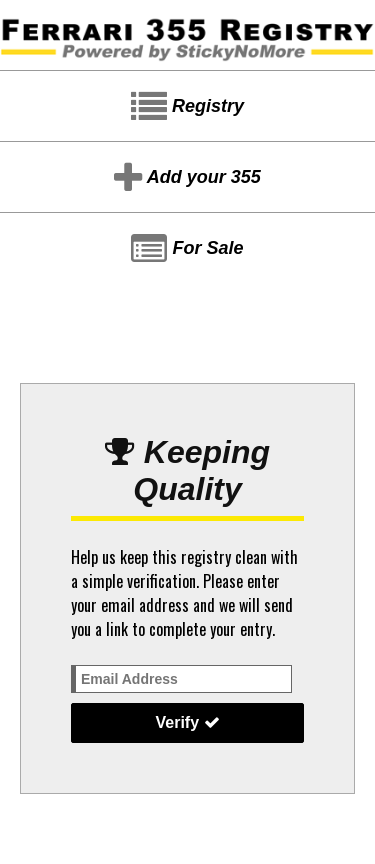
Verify (187, 722)
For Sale (187, 249)
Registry (187, 107)
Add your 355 (187, 178)
